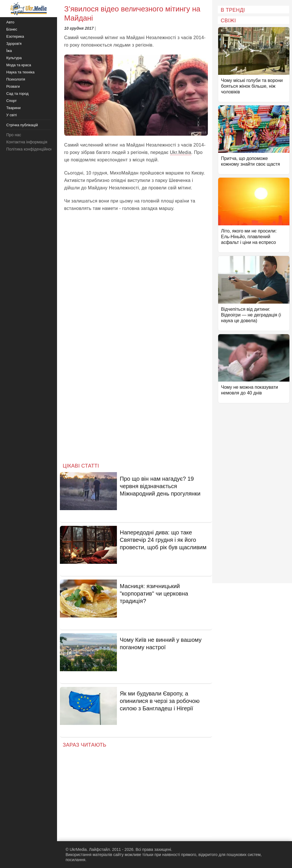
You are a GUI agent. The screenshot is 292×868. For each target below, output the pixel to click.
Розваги (13, 86)
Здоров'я (14, 44)
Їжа (9, 51)
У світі (12, 115)
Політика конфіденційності (31, 149)
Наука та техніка (20, 72)
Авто (10, 22)
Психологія (16, 79)
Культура (14, 58)
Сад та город (17, 94)
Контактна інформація (27, 142)
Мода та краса (19, 65)
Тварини (13, 108)
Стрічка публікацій (22, 125)
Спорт (12, 101)
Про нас (14, 135)
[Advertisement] (136, 410)
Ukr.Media (181, 152)
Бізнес (12, 29)
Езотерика (15, 36)
